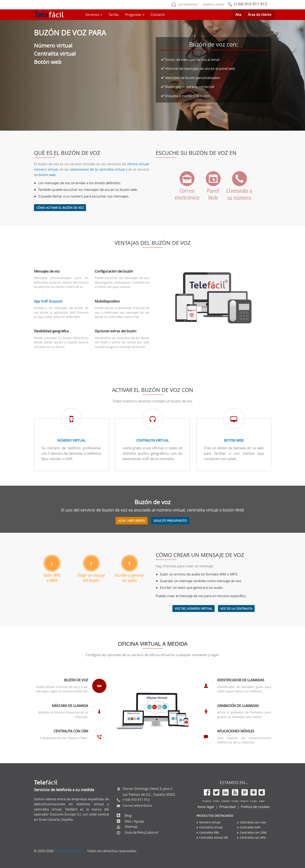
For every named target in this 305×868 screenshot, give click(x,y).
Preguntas (135, 15)
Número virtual (71, 440)
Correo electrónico (137, 805)
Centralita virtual (152, 440)
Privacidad (227, 807)
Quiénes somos (213, 4)
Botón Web (234, 440)
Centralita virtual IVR (214, 837)
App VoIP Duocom (48, 301)
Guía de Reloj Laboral (141, 832)
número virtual (46, 169)
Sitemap (131, 827)
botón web (47, 175)
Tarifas (114, 15)
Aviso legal (206, 807)
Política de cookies (255, 807)
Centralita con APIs (253, 837)
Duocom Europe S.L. (70, 851)
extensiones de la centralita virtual (97, 169)
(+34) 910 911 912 (247, 4)
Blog (128, 815)
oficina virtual (138, 164)
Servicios (94, 15)
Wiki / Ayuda (134, 821)
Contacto (158, 15)
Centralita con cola (253, 822)
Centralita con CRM (253, 832)
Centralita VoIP (250, 827)
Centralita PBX (209, 832)
